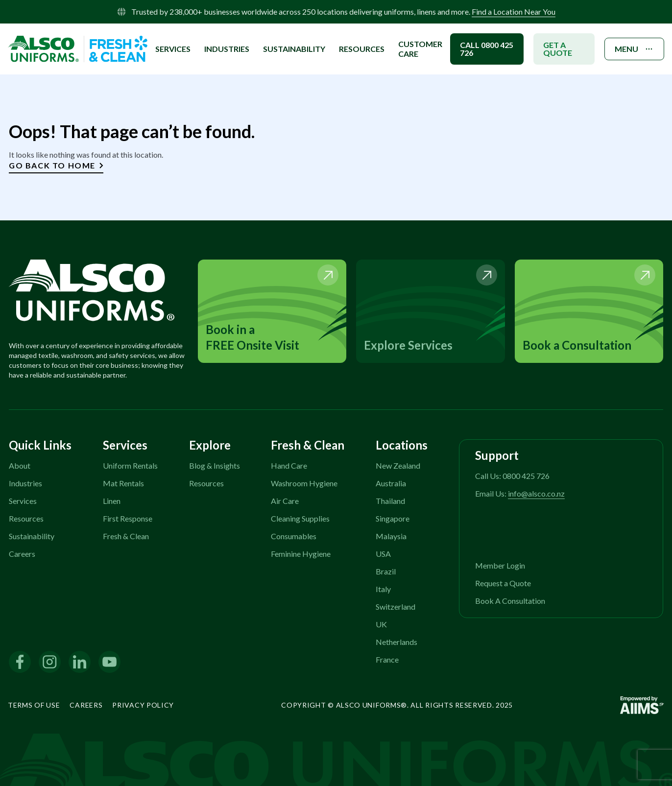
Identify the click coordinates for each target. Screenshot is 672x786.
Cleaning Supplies (300, 518)
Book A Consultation (510, 601)
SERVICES (173, 49)
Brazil (386, 571)
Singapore (393, 518)
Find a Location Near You (514, 12)
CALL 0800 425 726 (487, 49)
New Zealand (398, 465)
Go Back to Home (56, 165)
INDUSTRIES (227, 49)
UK (381, 624)
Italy (383, 589)
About (20, 465)
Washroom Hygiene (304, 483)
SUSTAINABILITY (294, 49)
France (387, 659)
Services (23, 501)
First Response (128, 518)
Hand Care (289, 465)
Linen (112, 501)
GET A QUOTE (558, 49)
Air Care (285, 501)
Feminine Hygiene (301, 554)
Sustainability (32, 536)
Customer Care (420, 49)
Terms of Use (34, 705)
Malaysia (391, 536)
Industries (25, 483)
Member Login (500, 565)
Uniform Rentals (130, 465)
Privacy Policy (143, 705)
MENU (634, 49)
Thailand (390, 501)
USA (383, 554)
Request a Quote (503, 583)
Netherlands (396, 642)
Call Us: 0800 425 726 (512, 476)
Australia (391, 483)
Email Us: (520, 493)
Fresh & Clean (126, 536)
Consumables (294, 536)
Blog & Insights (215, 465)
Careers (22, 554)
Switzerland (396, 607)
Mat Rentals (123, 483)
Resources (362, 49)
